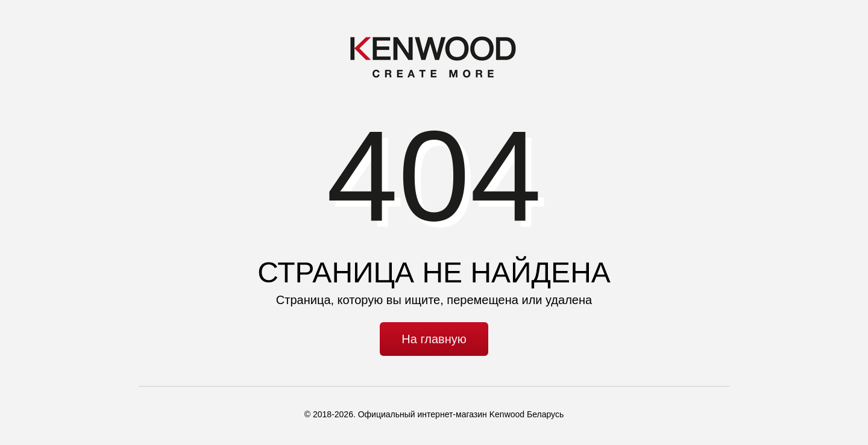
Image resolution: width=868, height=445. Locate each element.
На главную (434, 339)
